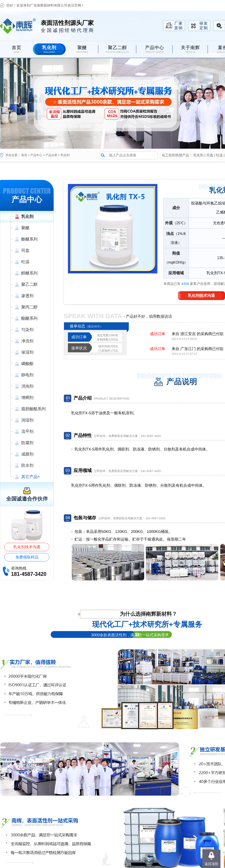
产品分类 (51, 155)
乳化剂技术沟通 (27, 547)
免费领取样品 (27, 557)
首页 (24, 155)
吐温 (219, 155)
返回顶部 (211, 864)
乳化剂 (65, 155)
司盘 (210, 155)
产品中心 (36, 155)
